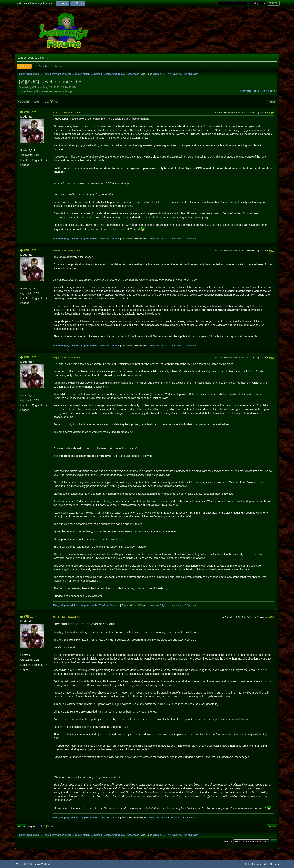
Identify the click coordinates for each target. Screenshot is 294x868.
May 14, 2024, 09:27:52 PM (67, 617)
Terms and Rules (260, 864)
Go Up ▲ (275, 864)
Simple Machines (42, 864)
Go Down (23, 102)
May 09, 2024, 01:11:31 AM (67, 112)
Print (272, 102)
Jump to (227, 842)
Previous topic (249, 91)
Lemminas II (176, 239)
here (68, 149)
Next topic (268, 91)
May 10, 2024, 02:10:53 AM (67, 250)
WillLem (157, 74)
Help (248, 864)
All (56, 102)
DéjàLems (190, 239)
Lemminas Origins (157, 239)
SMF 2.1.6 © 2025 (24, 864)
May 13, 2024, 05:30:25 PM (67, 357)
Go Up (22, 826)
